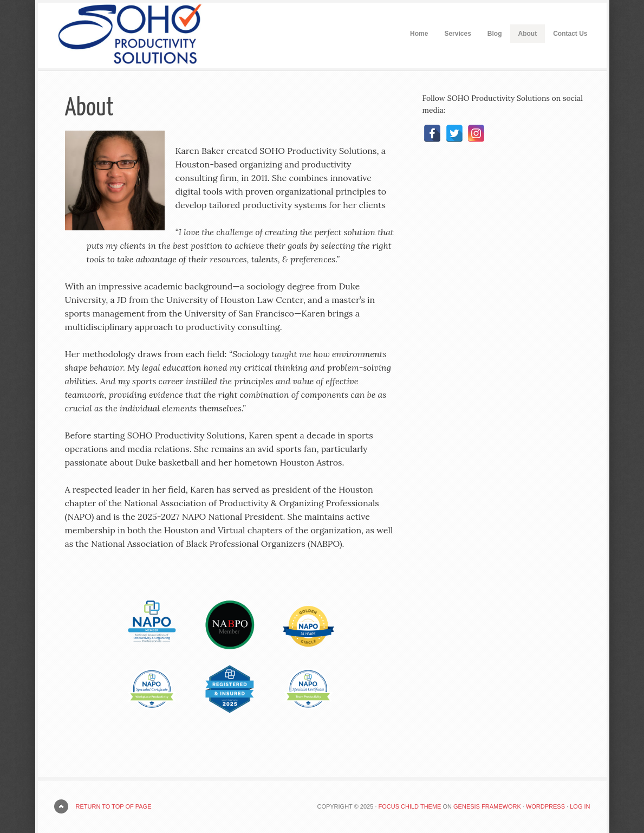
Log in (580, 806)
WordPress (545, 806)
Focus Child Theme (410, 806)
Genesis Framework (487, 806)
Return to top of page (114, 806)
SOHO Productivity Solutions (119, 35)
